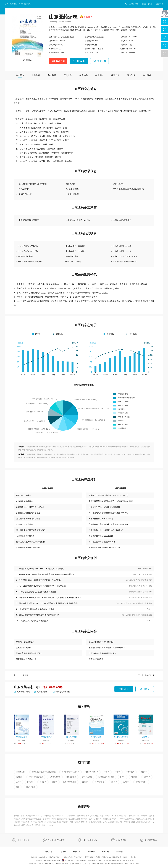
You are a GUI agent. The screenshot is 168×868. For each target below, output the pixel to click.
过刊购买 (145, 689)
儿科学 (19, 782)
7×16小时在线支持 (57, 840)
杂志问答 (147, 75)
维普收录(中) (118, 184)
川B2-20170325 (128, 860)
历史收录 (68, 75)
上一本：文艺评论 (21, 675)
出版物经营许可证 (33, 816)
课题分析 (115, 75)
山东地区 (14, 4)
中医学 (107, 772)
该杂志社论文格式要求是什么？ (102, 642)
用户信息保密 (151, 840)
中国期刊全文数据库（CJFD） (78, 220)
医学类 (60, 45)
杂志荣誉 (52, 75)
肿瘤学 (55, 782)
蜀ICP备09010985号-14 (52, 860)
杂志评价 (99, 75)
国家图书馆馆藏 (25, 194)
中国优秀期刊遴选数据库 (29, 220)
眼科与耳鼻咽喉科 (70, 782)
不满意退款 (121, 840)
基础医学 (144, 772)
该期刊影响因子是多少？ (26, 659)
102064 (99, 860)
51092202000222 (81, 860)
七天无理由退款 (22, 692)
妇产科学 (147, 777)
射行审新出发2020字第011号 (80, 864)
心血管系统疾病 (55, 777)
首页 (7, 4)
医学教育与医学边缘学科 (70, 772)
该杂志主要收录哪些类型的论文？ (30, 653)
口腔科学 (85, 782)
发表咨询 (60, 61)
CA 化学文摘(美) (73, 189)
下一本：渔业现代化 (146, 675)
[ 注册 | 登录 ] (147, 4)
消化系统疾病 (87, 777)
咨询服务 (91, 852)
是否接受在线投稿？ (25, 648)
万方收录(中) (24, 189)
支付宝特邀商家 (90, 840)
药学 (18, 787)
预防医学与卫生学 (92, 772)
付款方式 (62, 852)
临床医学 (19, 777)
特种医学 (114, 782)
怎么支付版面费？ (96, 659)
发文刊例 (131, 75)
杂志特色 (84, 75)
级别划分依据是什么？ (25, 642)
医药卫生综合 (21, 772)
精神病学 (43, 782)
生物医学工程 (30, 787)
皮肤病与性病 (100, 782)
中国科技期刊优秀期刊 (122, 220)
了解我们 (48, 852)
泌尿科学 (134, 777)
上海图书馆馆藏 (72, 194)
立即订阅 (102, 61)
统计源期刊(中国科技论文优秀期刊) (33, 184)
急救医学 (126, 782)
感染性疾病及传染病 (36, 777)
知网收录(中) (71, 184)
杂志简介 (20, 75)
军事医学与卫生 (141, 782)
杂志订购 (77, 852)
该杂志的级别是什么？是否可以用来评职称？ (107, 648)
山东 (131, 45)
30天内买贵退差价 (61, 692)
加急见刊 (81, 61)
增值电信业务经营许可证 (54, 816)
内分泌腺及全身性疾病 (106, 777)
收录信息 (36, 75)
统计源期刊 (88, 17)
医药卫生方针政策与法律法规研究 (44, 772)
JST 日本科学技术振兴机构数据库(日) (128, 189)
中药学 (118, 772)
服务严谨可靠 (23, 840)
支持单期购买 (41, 692)
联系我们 (120, 852)
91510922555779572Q (46, 864)
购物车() (160, 4)
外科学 (122, 777)
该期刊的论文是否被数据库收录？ (103, 653)
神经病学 (30, 782)
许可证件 (106, 852)
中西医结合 (130, 772)
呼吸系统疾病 (71, 777)
